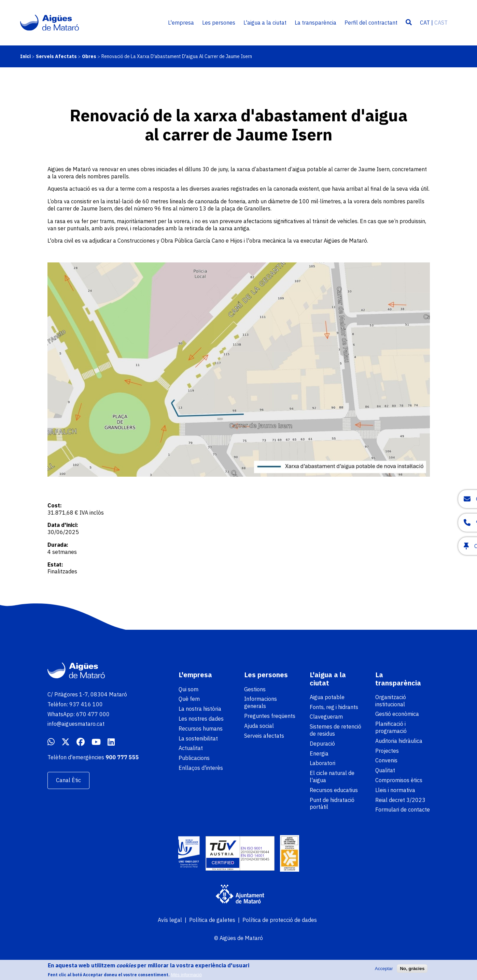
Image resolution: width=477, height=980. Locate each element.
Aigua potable (327, 697)
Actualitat (191, 748)
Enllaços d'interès (201, 768)
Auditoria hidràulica (399, 741)
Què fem (189, 699)
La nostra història (200, 709)
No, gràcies (412, 969)
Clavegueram (326, 717)
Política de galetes (212, 920)
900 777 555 (122, 757)
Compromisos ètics (399, 780)
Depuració (322, 744)
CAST (441, 23)
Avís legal (170, 920)
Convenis (386, 760)
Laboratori (322, 763)
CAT (425, 23)
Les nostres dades (201, 719)
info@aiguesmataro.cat (76, 724)
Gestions (255, 689)
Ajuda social (259, 726)
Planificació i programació (391, 727)
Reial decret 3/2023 (400, 800)
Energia (319, 753)
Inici (25, 56)
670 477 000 (93, 714)
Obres (89, 56)
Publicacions (194, 758)
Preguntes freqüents (270, 716)
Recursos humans (201, 729)
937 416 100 (86, 704)
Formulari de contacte (403, 809)
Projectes (387, 751)
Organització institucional (391, 701)
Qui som (188, 689)
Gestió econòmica (397, 714)
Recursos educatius (334, 790)
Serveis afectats (264, 736)
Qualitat (385, 770)
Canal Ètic (68, 780)
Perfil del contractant (371, 23)
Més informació (186, 975)
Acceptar (384, 969)
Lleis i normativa (395, 790)
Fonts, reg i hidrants (334, 707)
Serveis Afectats (56, 56)
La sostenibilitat (198, 738)
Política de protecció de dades (280, 920)
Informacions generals (261, 702)
